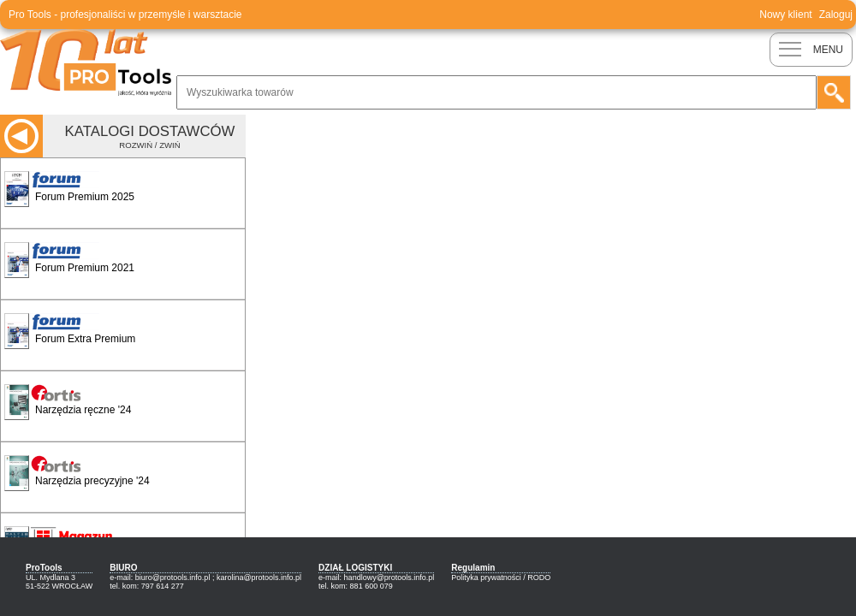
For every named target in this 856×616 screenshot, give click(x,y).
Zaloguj (836, 15)
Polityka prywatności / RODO (501, 577)
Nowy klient (785, 15)
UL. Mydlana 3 (51, 577)
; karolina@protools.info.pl (257, 577)
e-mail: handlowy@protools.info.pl (376, 577)
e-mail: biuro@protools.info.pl (160, 577)
